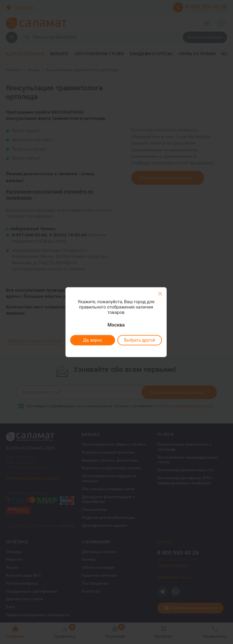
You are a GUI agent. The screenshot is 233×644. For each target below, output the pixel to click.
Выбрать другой (139, 340)
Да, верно (92, 340)
